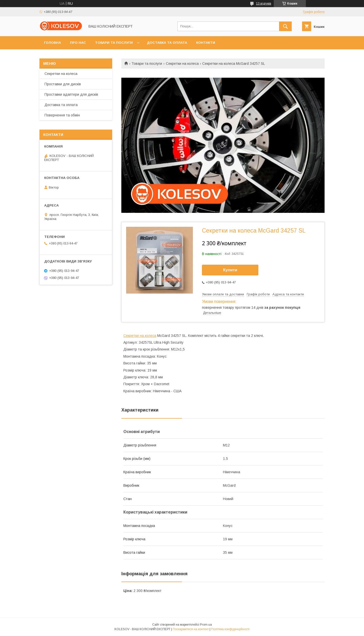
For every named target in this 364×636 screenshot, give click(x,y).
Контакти (206, 43)
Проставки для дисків (63, 84)
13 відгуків (264, 4)
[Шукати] (285, 26)
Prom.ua (206, 625)
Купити (230, 270)
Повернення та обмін (62, 115)
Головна (52, 43)
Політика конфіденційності (230, 629)
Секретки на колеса (182, 64)
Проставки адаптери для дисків (71, 94)
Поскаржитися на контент (191, 629)
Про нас (78, 43)
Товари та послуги (114, 43)
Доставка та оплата (167, 43)
